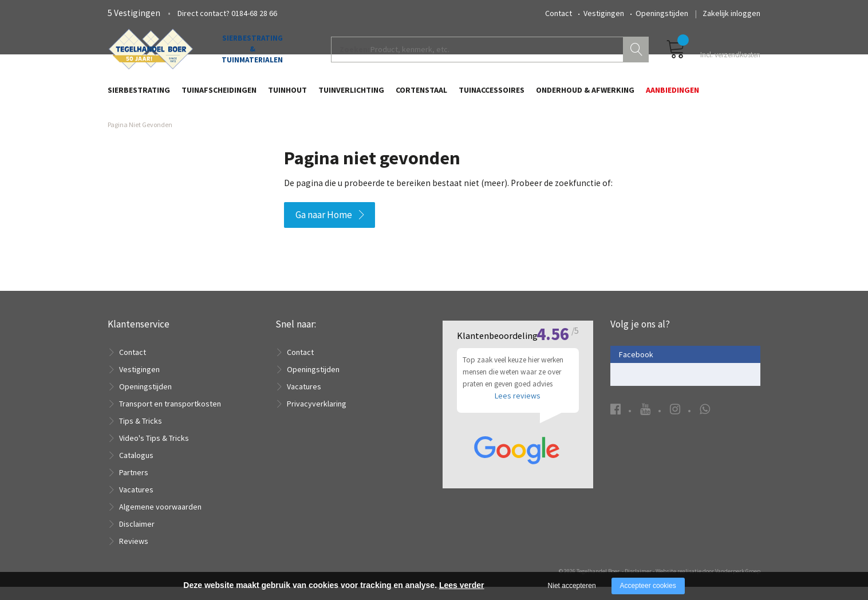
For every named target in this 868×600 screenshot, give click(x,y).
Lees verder (462, 585)
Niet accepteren (572, 586)
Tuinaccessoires (492, 96)
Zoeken (637, 55)
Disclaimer (137, 537)
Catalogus (136, 468)
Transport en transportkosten (170, 417)
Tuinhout (287, 96)
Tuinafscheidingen (219, 96)
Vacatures (136, 503)
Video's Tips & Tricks (154, 451)
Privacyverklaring (317, 417)
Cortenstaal (421, 96)
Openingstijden (662, 13)
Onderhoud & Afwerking (585, 96)
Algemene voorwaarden (160, 520)
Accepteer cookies (648, 586)
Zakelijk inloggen (731, 13)
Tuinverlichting (351, 96)
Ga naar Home (324, 228)
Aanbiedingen (672, 96)
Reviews (134, 554)
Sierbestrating (139, 96)
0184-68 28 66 (254, 13)
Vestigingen (604, 13)
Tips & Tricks (141, 434)
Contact (559, 13)
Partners (134, 485)
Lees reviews (518, 415)
